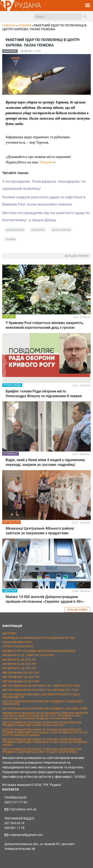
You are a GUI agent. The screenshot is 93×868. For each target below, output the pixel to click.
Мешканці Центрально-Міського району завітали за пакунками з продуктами (40, 531)
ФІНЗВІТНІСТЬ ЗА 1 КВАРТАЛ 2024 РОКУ (28, 655)
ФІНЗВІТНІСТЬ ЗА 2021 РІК (19, 668)
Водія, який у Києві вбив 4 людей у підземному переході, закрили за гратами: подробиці (45, 462)
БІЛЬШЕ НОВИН (77, 610)
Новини (24, 25)
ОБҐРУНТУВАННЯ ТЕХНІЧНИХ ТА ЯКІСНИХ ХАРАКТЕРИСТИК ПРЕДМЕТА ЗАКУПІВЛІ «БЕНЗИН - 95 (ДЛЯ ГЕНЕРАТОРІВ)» (42, 751)
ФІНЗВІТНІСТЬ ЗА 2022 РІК (19, 664)
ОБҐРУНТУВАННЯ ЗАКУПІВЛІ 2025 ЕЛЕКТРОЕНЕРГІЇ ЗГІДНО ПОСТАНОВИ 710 (41, 696)
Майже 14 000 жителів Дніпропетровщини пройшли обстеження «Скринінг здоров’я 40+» (45, 599)
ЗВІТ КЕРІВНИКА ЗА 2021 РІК (21, 673)
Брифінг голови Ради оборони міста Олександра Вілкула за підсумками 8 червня (44, 394)
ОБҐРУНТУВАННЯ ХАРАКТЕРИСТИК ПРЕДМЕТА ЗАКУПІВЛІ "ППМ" (45, 709)
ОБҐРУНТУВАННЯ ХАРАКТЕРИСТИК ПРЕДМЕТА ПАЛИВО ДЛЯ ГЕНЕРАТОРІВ (42, 703)
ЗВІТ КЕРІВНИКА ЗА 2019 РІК (21, 682)
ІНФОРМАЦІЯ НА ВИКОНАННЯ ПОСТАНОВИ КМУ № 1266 (39, 638)
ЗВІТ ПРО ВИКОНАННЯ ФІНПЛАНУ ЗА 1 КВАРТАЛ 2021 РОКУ (41, 686)
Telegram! (46, 162)
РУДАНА (28, 5)
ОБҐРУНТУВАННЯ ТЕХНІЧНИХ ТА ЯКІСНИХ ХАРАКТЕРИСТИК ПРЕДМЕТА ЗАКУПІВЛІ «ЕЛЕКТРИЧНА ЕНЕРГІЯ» (42, 724)
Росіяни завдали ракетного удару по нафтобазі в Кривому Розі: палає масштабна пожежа (44, 201)
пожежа (11, 239)
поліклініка (38, 230)
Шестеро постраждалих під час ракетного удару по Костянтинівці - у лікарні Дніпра (46, 216)
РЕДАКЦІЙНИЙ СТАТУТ (17, 642)
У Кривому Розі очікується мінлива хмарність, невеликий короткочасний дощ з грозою (45, 325)
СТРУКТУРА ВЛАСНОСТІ (18, 647)
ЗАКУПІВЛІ (9, 633)
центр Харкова (61, 230)
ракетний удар (15, 230)
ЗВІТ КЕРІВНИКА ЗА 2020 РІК (21, 677)
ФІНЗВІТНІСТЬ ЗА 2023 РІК (19, 660)
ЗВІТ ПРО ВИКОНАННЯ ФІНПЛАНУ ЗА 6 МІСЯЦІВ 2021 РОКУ (41, 690)
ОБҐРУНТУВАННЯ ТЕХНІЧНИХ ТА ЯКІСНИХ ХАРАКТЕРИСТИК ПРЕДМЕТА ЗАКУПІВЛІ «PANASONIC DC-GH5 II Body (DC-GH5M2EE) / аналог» (45, 742)
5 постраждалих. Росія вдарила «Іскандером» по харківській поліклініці (44, 185)
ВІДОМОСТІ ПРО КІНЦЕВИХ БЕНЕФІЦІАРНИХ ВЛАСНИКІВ (39, 651)
